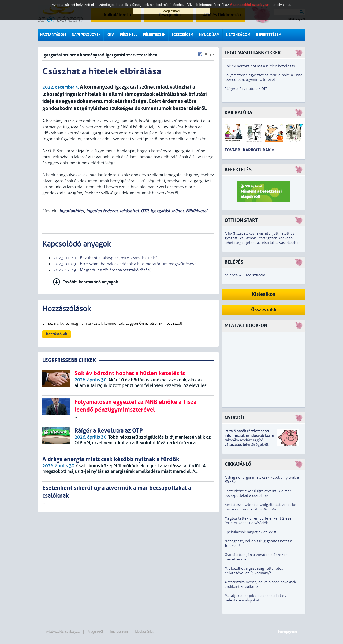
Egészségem (182, 35)
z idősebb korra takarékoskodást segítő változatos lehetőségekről (249, 440)
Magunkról (95, 632)
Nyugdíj (234, 418)
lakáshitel (129, 211)
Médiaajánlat (144, 632)
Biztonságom (238, 35)
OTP (145, 211)
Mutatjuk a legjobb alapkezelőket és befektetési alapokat (255, 598)
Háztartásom (53, 35)
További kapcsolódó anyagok (90, 282)
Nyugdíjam (209, 35)
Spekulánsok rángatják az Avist (250, 532)
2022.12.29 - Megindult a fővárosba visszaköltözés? (102, 270)
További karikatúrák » (249, 150)
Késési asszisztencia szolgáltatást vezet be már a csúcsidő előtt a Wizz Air (260, 507)
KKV (110, 35)
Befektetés (238, 170)
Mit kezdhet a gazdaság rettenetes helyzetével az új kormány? (254, 571)
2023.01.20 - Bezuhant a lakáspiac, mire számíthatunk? (105, 258)
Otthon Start (241, 220)
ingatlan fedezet (102, 211)
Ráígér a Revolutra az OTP (246, 89)
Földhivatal (197, 211)
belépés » (233, 275)
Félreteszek (154, 35)
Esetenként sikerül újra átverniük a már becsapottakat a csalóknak (258, 493)
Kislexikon (264, 294)
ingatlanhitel (72, 211)
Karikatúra (238, 113)
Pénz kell (128, 35)
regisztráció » (257, 275)
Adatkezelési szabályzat (63, 632)
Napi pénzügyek (86, 35)
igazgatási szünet (167, 211)
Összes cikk (264, 310)
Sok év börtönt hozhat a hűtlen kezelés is (260, 66)
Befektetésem (269, 35)
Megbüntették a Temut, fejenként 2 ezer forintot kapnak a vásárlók (259, 521)
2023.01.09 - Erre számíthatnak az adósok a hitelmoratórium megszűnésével (125, 264)
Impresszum (119, 632)
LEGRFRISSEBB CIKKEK (69, 360)
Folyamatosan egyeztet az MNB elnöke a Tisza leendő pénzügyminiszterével (263, 77)
